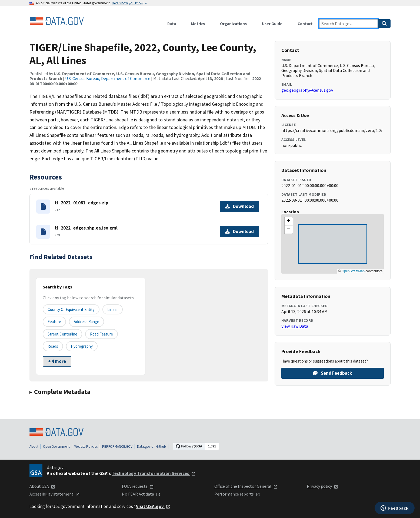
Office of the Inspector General (246, 486)
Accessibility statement (55, 494)
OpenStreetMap (353, 271)
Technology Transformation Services (154, 473)
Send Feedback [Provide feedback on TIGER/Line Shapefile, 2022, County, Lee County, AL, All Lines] (332, 373)
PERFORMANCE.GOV (117, 446)
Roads (53, 346)
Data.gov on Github (151, 446)
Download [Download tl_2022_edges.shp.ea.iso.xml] (239, 231)
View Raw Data (295, 326)
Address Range (86, 322)
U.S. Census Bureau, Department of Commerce (108, 78)
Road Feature (101, 334)
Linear (113, 309)
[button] (289, 221)
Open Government (56, 446)
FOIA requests (138, 486)
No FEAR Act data (141, 494)
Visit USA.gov (153, 506)
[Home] (56, 21)
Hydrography (82, 346)
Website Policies (86, 446)
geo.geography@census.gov (307, 90)
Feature (54, 322)
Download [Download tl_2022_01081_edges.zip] (239, 206)
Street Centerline (62, 334)
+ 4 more (57, 361)
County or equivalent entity (71, 309)
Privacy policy (322, 486)
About (34, 446)
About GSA (42, 486)
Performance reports (237, 494)
